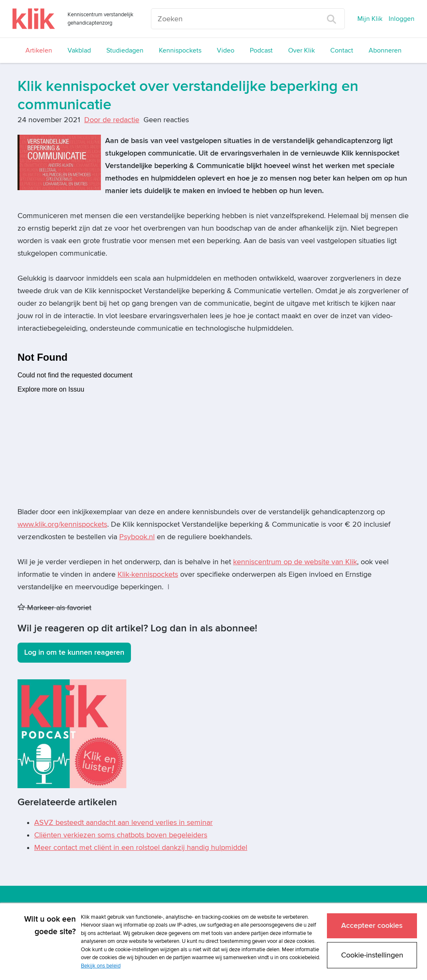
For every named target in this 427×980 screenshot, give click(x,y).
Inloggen (402, 19)
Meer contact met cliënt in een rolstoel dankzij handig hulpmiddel (141, 848)
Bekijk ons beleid (101, 966)
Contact (342, 50)
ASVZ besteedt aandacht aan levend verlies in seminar (123, 823)
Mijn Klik (370, 19)
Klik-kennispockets (148, 574)
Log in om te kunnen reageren (74, 652)
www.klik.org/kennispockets (62, 524)
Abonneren (385, 50)
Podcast (261, 50)
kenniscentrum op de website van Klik (295, 562)
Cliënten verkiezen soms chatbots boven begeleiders (121, 835)
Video (226, 50)
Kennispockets (180, 50)
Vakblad (79, 50)
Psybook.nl (137, 537)
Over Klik (301, 50)
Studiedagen (125, 50)
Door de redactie (112, 120)
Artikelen (39, 50)
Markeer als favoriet (54, 608)
